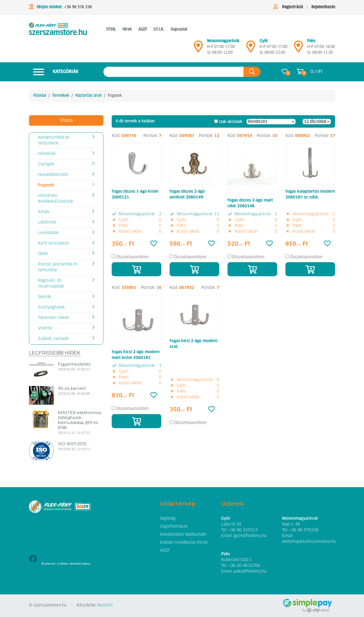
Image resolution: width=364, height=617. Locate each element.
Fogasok (46, 185)
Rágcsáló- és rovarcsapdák (51, 284)
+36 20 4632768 (244, 566)
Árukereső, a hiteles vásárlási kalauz (66, 564)
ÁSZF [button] (143, 29)
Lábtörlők (47, 222)
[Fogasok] (58, 30)
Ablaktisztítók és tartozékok (54, 140)
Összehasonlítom (133, 257)
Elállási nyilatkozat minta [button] (184, 543)
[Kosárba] (136, 269)
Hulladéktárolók (53, 175)
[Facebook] (33, 559)
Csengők (46, 164)
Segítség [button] (168, 519)
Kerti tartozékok (53, 243)
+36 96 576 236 (78, 7)
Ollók (43, 254)
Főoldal (40, 96)
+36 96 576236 (304, 530)
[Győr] (251, 49)
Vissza (66, 120)
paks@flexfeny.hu (250, 572)
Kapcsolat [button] (179, 29)
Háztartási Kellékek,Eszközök (56, 199)
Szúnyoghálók (51, 307)
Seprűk (45, 297)
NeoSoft (105, 605)
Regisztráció (293, 7)
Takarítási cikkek (53, 318)
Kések (44, 212)
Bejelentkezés (323, 7)
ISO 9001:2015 (72, 444)
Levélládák (48, 233)
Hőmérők (47, 154)
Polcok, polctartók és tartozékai (58, 267)
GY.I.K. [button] (159, 29)
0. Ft (317, 72)
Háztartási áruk (89, 96)
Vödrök (45, 328)
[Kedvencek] (154, 244)
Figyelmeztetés (74, 364)
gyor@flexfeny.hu (250, 536)
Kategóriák (54, 72)
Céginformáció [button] (174, 527)
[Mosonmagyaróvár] (198, 49)
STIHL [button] (111, 29)
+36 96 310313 (243, 530)
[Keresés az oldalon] (174, 72)
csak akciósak (231, 122)
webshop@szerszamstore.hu (309, 542)
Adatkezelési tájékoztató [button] (183, 535)
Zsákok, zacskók (53, 339)
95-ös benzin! (72, 388)
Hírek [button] (127, 29)
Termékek (61, 96)
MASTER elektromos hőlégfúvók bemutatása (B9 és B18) (80, 420)
